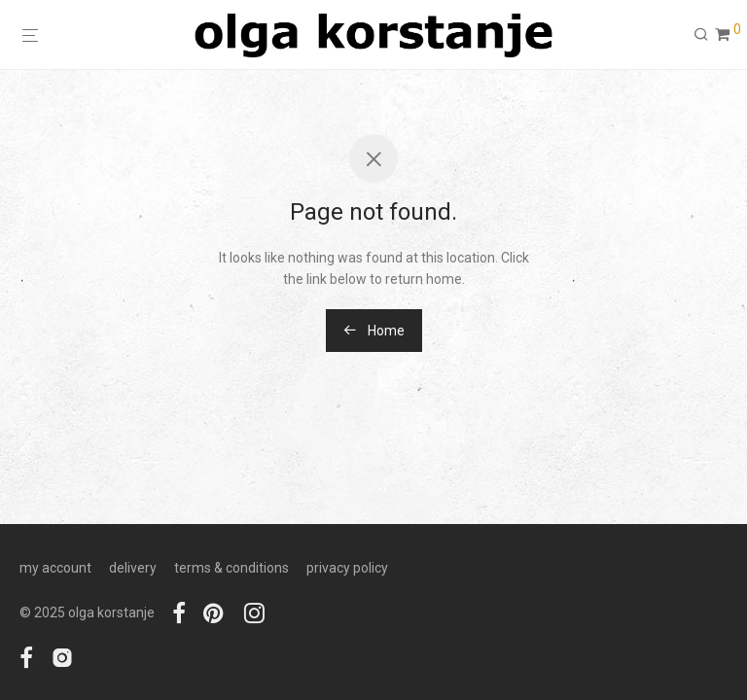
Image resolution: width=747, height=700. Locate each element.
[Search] (701, 35)
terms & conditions (231, 568)
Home (374, 331)
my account (55, 568)
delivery (133, 568)
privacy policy (347, 568)
